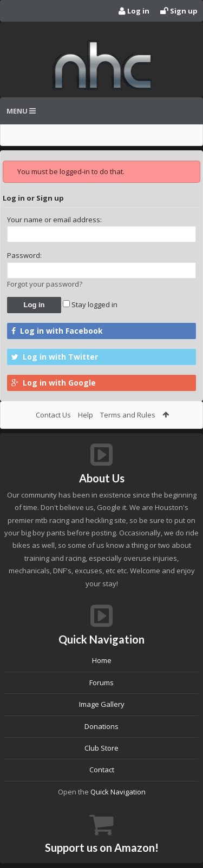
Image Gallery (102, 704)
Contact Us (53, 415)
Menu (21, 111)
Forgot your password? (45, 284)
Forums (101, 683)
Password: (24, 255)
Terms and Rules (128, 415)
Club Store (101, 748)
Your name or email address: (54, 220)
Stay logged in (90, 304)
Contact (102, 770)
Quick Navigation (118, 792)
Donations (101, 726)
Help (86, 415)
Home (102, 660)
